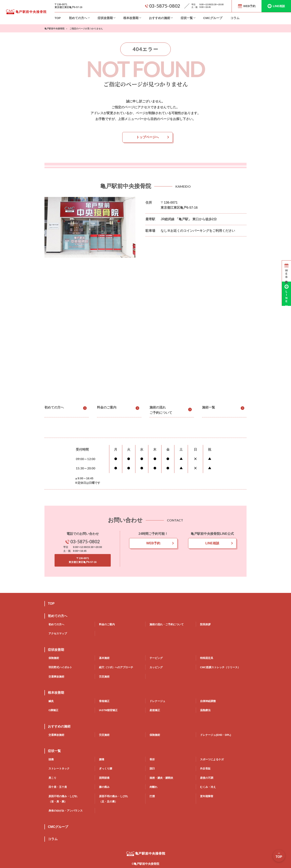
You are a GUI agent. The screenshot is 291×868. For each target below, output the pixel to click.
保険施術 (54, 658)
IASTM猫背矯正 (108, 710)
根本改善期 (131, 18)
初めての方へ (78, 18)
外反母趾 (205, 769)
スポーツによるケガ (212, 759)
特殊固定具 (207, 658)
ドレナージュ (157, 701)
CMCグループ (213, 18)
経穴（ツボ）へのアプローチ (116, 667)
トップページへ (148, 137)
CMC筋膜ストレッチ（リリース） (220, 667)
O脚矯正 (53, 710)
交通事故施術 (56, 677)
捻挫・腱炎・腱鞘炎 (161, 778)
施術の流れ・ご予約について (167, 624)
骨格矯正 (104, 701)
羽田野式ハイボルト (60, 667)
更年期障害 (207, 796)
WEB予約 (153, 543)
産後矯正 (155, 710)
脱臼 (152, 769)
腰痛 (102, 759)
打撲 (152, 796)
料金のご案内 (107, 407)
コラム (235, 18)
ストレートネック (59, 769)
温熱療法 (205, 710)
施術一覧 (209, 407)
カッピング (156, 667)
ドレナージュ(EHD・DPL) (216, 735)
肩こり (52, 778)
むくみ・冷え (208, 787)
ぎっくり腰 (106, 769)
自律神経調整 (208, 701)
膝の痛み (104, 787)
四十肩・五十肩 (58, 787)
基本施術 (104, 658)
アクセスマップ (58, 633)
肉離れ (153, 787)
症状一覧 (187, 18)
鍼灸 (51, 701)
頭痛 (51, 759)
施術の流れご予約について (161, 410)
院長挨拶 (205, 624)
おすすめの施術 (160, 18)
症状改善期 (105, 18)
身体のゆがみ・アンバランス (66, 811)
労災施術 (104, 677)
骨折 (152, 759)
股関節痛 (104, 778)
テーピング (156, 658)
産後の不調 (207, 778)
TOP (58, 18)
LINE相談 (212, 543)
